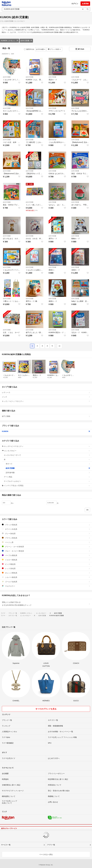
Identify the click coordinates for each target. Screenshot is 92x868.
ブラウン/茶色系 (46, 538)
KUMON (46, 431)
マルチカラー (46, 586)
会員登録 (85, 4)
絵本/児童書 (26, 41)
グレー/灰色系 (46, 533)
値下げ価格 (46, 416)
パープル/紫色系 (46, 555)
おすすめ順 (41, 49)
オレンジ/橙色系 (46, 573)
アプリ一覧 (51, 845)
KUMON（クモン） (10, 41)
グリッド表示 (54, 49)
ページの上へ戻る (46, 854)
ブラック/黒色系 (46, 525)
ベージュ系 (46, 542)
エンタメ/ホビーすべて (47, 455)
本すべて (48, 464)
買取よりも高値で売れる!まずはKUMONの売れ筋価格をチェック (46, 604)
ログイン (75, 4)
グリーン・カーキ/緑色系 (46, 547)
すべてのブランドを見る (46, 709)
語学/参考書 (48, 473)
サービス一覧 (6, 845)
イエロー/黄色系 (46, 560)
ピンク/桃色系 (46, 564)
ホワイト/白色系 (46, 529)
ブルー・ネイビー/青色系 (46, 551)
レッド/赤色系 (46, 568)
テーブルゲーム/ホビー (47, 481)
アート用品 (47, 477)
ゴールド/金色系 (46, 582)
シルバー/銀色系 (46, 577)
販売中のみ (29, 49)
